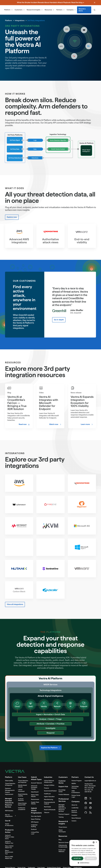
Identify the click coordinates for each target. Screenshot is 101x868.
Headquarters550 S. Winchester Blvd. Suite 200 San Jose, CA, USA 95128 (90, 788)
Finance (47, 788)
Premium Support (64, 814)
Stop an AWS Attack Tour (9, 858)
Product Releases (64, 795)
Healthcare (47, 794)
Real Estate (47, 807)
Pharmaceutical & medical (49, 803)
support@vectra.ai (90, 781)
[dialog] (84, 853)
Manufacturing (49, 800)
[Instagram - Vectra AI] (86, 808)
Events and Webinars (62, 851)
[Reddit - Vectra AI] (90, 808)
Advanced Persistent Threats (34, 788)
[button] (84, 863)
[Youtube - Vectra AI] (90, 803)
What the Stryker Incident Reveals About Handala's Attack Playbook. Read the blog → (50, 3)
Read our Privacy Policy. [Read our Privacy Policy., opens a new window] (89, 854)
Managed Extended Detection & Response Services (9, 803)
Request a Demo (82, 10)
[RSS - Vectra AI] (90, 812)
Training (61, 817)
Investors (74, 815)
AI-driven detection (21, 800)
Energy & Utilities (49, 785)
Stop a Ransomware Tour (9, 852)
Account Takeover (36, 783)
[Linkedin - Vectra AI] (86, 798)
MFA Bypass (35, 822)
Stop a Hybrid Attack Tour (9, 847)
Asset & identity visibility (23, 795)
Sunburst (34, 829)
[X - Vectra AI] (90, 798)
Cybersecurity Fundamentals (63, 846)
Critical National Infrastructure (49, 782)
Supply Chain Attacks (35, 803)
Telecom (47, 813)
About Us (74, 805)
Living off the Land (35, 833)
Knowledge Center (62, 791)
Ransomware (35, 799)
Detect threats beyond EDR (22, 804)
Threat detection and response (23, 782)
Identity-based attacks (22, 786)
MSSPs (74, 784)
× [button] (96, 842)
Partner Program (77, 781)
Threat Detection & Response (10, 784)
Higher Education (49, 797)
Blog (60, 840)
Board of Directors (74, 812)
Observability (9, 781)
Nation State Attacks (35, 796)
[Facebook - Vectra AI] (86, 803)
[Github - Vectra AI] (86, 812)
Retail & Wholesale (50, 810)
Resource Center (64, 843)
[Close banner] (95, 3)
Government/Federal (50, 791)
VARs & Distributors (76, 792)
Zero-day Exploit (36, 816)
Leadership (75, 808)
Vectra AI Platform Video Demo (10, 837)
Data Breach (35, 792)
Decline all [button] (91, 858)
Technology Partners (75, 787)
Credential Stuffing (34, 826)
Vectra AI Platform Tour (9, 842)
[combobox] (94, 842)
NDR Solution (9, 811)
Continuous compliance (22, 809)
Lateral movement (21, 791)
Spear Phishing (36, 819)
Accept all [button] (77, 858)
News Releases (76, 818)
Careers (74, 821)
